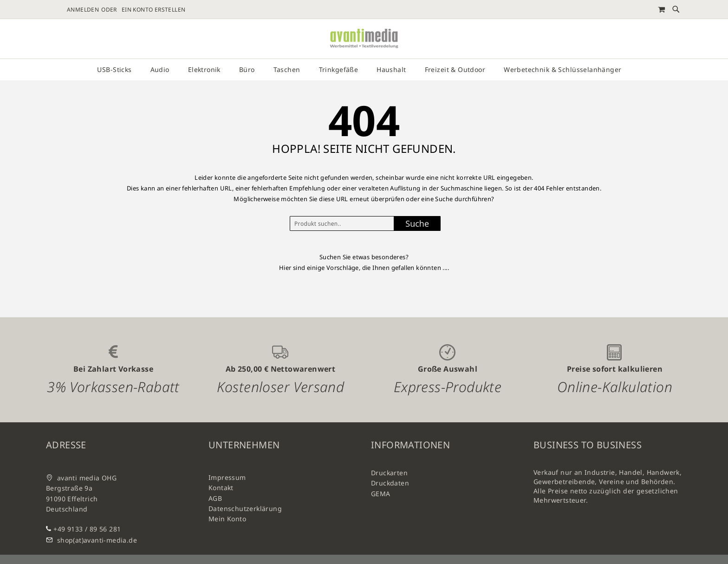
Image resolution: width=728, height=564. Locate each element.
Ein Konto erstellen (154, 10)
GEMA (381, 494)
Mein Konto (227, 519)
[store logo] (364, 39)
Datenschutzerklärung (245, 508)
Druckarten (389, 473)
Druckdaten (390, 483)
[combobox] (344, 223)
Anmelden (83, 10)
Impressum (227, 477)
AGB (215, 498)
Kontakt (221, 488)
